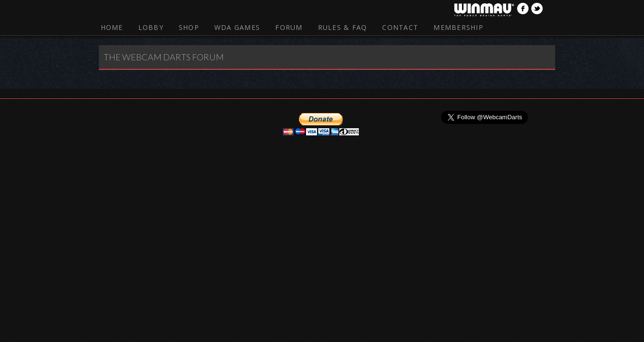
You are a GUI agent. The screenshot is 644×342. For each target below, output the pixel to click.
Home (112, 27)
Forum (289, 27)
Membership (458, 27)
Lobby (151, 27)
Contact (400, 27)
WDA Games (237, 27)
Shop (189, 27)
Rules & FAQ (343, 27)
